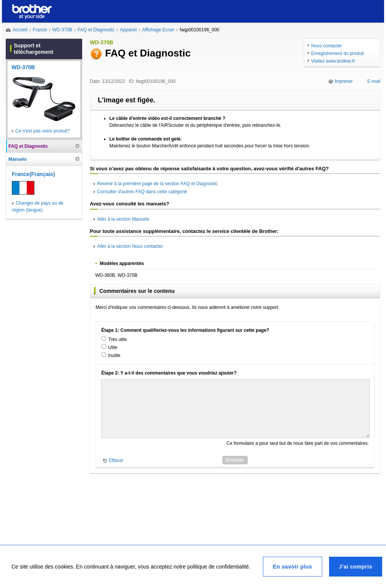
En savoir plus (293, 567)
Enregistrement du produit (337, 53)
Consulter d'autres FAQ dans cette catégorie (142, 192)
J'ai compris (356, 567)
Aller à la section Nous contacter (130, 246)
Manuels (18, 159)
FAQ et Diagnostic (96, 30)
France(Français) (33, 174)
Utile (113, 347)
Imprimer (344, 81)
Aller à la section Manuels (123, 219)
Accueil (20, 30)
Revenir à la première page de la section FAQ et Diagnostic (157, 184)
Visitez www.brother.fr (333, 61)
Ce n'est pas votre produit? (43, 131)
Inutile (114, 355)
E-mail (374, 81)
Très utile (118, 339)
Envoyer (235, 460)
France (40, 30)
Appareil (128, 30)
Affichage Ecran (158, 30)
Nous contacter (327, 46)
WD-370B (62, 30)
